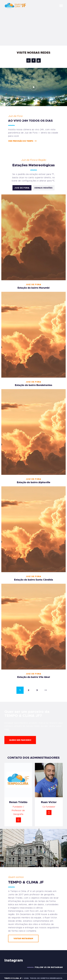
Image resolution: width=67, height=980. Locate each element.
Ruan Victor (49, 802)
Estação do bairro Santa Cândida (34, 580)
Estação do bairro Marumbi (33, 288)
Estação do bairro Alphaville (34, 482)
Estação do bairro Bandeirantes (33, 385)
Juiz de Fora (22, 188)
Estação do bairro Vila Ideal (34, 677)
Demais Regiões (44, 188)
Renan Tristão (18, 802)
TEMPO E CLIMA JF (13, 978)
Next (46, 690)
